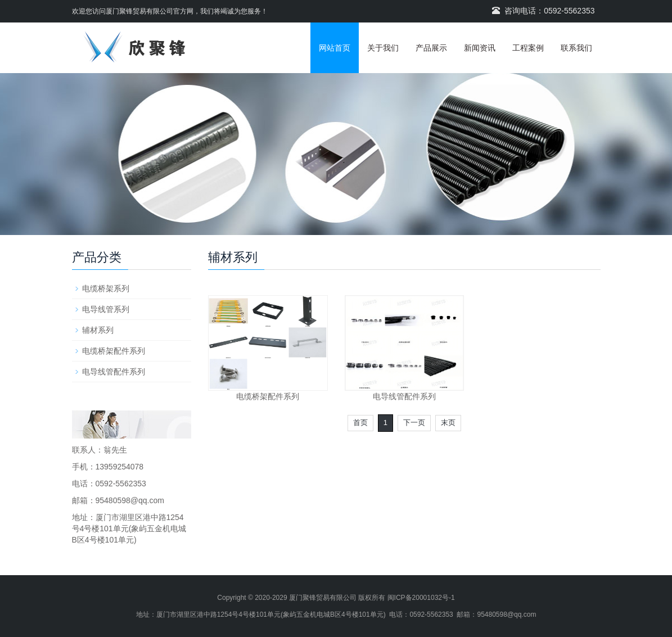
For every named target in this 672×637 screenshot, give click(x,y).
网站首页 (335, 48)
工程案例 (528, 48)
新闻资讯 (480, 48)
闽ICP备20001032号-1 (421, 598)
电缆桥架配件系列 (268, 396)
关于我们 (383, 48)
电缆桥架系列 (106, 288)
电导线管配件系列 (404, 396)
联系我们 (576, 48)
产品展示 (431, 48)
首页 (360, 423)
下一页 (414, 423)
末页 (448, 423)
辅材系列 (98, 330)
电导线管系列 (106, 309)
